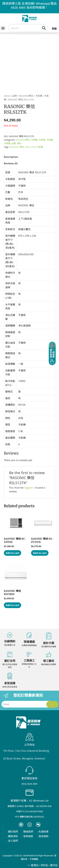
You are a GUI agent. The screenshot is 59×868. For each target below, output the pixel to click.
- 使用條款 (27, 836)
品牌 (15, 96)
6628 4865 (18, 8)
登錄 (54, 29)
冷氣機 (39, 96)
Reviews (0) (11, 163)
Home (7, 96)
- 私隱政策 (43, 832)
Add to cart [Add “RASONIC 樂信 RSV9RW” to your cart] (13, 605)
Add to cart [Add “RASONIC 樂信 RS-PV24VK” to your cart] (40, 553)
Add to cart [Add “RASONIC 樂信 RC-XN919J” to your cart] (13, 553)
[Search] (44, 28)
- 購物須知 (12, 836)
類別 (19, 143)
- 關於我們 (12, 832)
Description (11, 157)
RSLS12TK (30, 147)
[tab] (30, 157)
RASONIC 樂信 (17, 147)
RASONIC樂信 (26, 96)
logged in (29, 488)
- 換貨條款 (43, 836)
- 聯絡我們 (27, 832)
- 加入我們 (12, 841)
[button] (3, 28)
